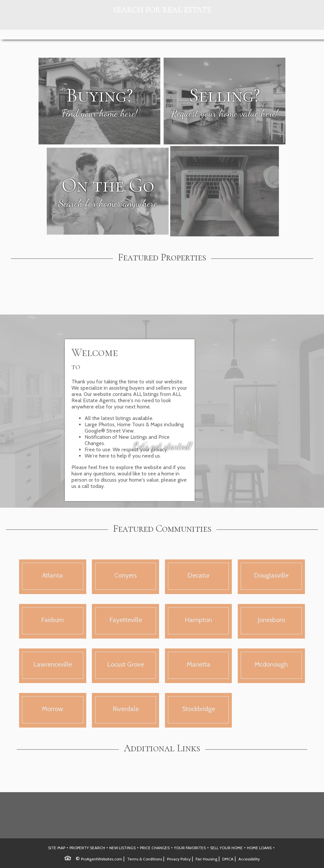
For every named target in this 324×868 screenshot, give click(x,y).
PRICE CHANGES (155, 848)
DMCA (228, 859)
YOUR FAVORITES (190, 848)
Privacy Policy (179, 859)
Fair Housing (206, 859)
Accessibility (249, 859)
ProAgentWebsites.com (102, 859)
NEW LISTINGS (122, 848)
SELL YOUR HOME (226, 848)
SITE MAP (57, 848)
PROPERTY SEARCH (87, 848)
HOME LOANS (259, 848)
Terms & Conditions (145, 859)
